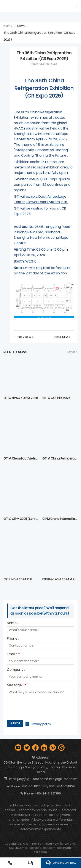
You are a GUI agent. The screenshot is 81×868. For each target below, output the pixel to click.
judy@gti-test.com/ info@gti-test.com (47, 779)
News (21, 26)
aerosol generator (47, 805)
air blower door (20, 805)
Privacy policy (41, 724)
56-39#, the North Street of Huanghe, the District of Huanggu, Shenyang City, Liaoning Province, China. (40, 767)
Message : (16, 686)
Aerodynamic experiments (41, 829)
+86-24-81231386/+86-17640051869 (48, 786)
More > (72, 352)
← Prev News (24, 337)
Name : (13, 623)
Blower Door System (43, 202)
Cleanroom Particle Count (37, 810)
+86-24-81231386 (48, 793)
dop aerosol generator (56, 824)
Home (8, 26)
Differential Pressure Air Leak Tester (44, 812)
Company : (16, 670)
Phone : (13, 639)
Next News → (64, 337)
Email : (13, 654)
